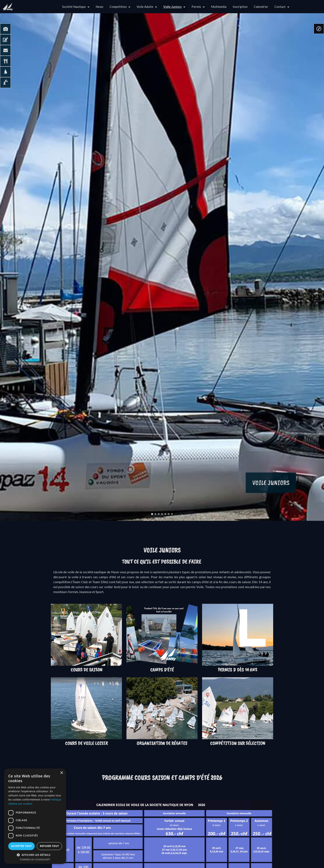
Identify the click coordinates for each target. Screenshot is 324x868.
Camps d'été (162, 670)
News (99, 7)
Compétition (118, 7)
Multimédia (219, 7)
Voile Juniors (172, 7)
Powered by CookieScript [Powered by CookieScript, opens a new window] (35, 859)
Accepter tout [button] (21, 846)
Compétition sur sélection (238, 743)
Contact (280, 7)
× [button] (61, 773)
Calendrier (261, 7)
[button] (35, 855)
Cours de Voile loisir (86, 743)
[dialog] (35, 816)
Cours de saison (86, 670)
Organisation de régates (162, 743)
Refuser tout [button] (49, 846)
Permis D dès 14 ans (238, 670)
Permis (196, 7)
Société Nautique (74, 7)
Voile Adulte (145, 7)
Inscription (240, 7)
